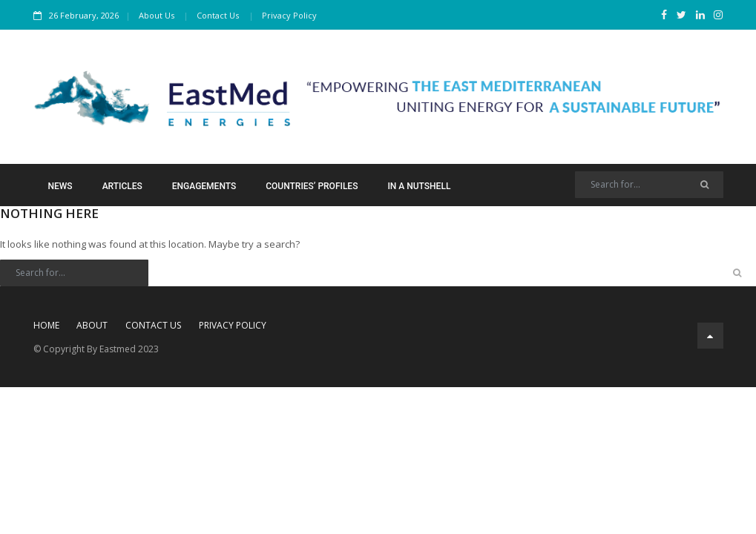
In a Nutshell (419, 186)
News (60, 186)
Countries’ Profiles (312, 186)
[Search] (649, 185)
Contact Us (218, 15)
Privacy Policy (289, 15)
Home (46, 325)
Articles (122, 186)
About (92, 325)
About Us (157, 15)
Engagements (204, 186)
